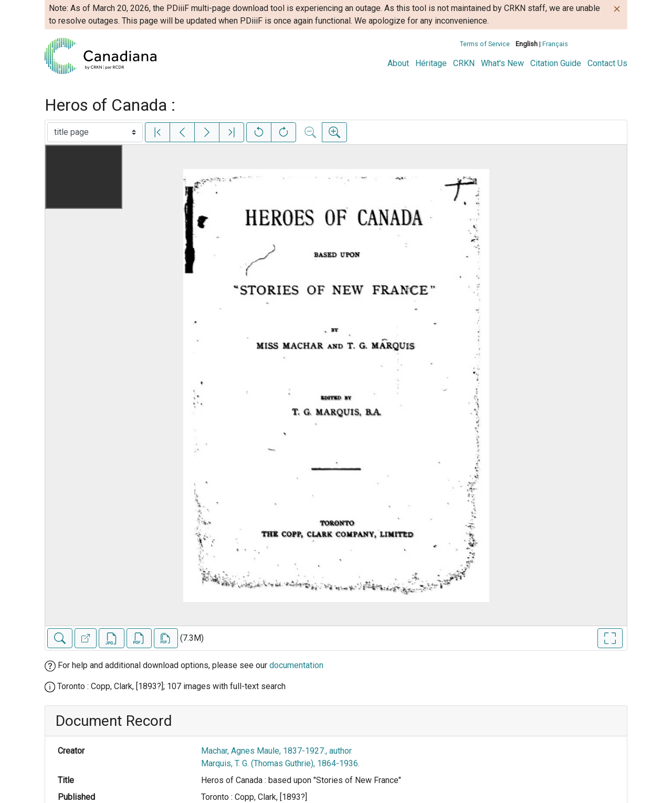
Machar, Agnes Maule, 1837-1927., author (276, 751)
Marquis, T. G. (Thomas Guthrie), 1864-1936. (280, 763)
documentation (296, 665)
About (398, 63)
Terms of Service (485, 44)
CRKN (464, 63)
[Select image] (95, 132)
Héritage (431, 63)
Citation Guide (556, 63)
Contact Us (607, 63)
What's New (502, 63)
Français (555, 44)
